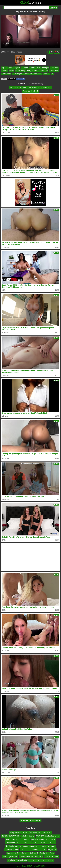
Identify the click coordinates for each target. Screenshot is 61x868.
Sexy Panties (32, 71)
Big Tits (5, 68)
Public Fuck (43, 71)
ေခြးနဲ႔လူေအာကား (10, 856)
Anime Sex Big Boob (31, 91)
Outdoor (25, 68)
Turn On (46, 74)
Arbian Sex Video (49, 846)
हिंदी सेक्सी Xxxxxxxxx (13, 846)
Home (18, 866)
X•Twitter (12, 79)
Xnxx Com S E (13, 853)
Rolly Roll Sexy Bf (28, 836)
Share (4, 79)
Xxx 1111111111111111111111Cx (33, 850)
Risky (11, 71)
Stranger (45, 68)
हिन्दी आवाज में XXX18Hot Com (40, 833)
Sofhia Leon (10, 843)
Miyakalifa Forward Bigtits (17, 860)
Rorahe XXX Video (47, 853)
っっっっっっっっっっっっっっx (41, 860)
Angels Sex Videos (12, 850)
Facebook (20, 79)
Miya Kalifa (52, 850)
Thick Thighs (17, 74)
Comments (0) (36, 84)
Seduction (54, 68)
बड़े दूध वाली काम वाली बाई (19, 833)
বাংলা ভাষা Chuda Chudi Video (48, 836)
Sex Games (6, 74)
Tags (24, 866)
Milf (11, 68)
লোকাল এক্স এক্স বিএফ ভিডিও (44, 843)
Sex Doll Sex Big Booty (18, 88)
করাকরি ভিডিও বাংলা (24, 843)
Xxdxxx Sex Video (51, 856)
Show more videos (31, 821)
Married (5, 71)
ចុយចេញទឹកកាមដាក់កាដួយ (11, 836)
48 (57, 52)
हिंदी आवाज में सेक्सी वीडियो (29, 853)
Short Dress (54, 71)
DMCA (30, 866)
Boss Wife (38, 74)
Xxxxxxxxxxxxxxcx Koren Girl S (31, 856)
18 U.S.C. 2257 (39, 866)
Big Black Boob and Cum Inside (43, 839)
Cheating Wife (35, 68)
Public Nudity (20, 71)
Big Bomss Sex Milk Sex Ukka (40, 88)
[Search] (26, 8)
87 (50, 52)
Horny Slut (28, 74)
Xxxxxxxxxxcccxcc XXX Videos (18, 839)
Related (22, 84)
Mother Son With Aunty (32, 846)
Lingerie (17, 68)
